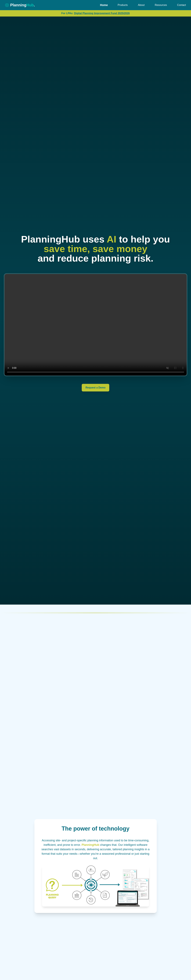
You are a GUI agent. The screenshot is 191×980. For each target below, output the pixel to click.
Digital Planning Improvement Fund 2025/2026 (102, 13)
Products (123, 5)
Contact (182, 5)
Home (104, 5)
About (141, 5)
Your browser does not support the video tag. (96, 325)
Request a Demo (95, 388)
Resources (161, 5)
